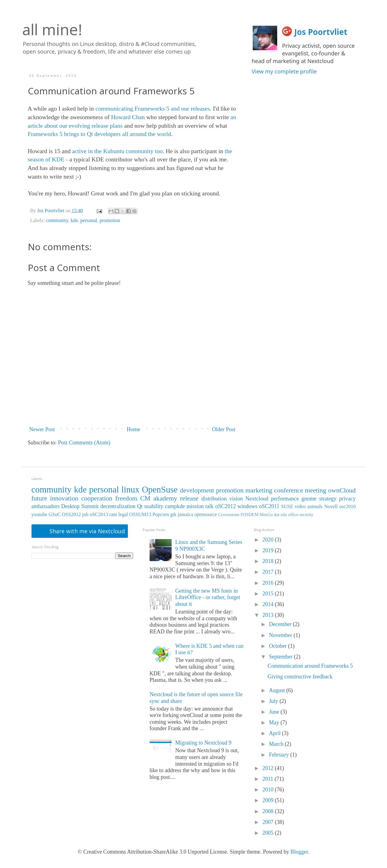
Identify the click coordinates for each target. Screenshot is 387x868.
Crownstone (229, 515)
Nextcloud (257, 499)
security (306, 515)
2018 (269, 561)
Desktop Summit (80, 506)
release (189, 498)
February (279, 755)
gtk (173, 515)
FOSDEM (249, 515)
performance (285, 499)
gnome (309, 499)
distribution (214, 499)
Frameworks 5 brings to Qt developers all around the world (100, 134)
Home (133, 429)
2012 (269, 768)
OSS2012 (71, 515)
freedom (126, 498)
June (275, 712)
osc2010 (348, 507)
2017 (269, 572)
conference (289, 490)
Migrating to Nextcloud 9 (203, 743)
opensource (206, 515)
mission (195, 506)
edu (284, 515)
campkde (175, 506)
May (275, 723)
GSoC (55, 515)
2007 (269, 822)
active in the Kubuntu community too (117, 151)
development (197, 490)
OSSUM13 (140, 515)
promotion (110, 221)
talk (209, 506)
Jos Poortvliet (321, 32)
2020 (269, 540)
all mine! (52, 29)
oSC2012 (226, 506)
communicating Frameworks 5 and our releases (153, 108)
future (39, 498)
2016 (269, 583)
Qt (140, 506)
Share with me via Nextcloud (86, 531)
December (281, 624)
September (281, 657)
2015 (269, 594)
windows (247, 506)
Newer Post (42, 429)
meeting (316, 490)
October (278, 646)
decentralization (118, 506)
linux (130, 489)
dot (277, 515)
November (281, 635)
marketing (259, 490)
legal (123, 515)
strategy (328, 499)
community (57, 221)
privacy (348, 499)
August (278, 690)
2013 (269, 615)
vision (236, 499)
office (293, 515)
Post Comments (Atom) (84, 443)
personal (89, 221)
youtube (39, 515)
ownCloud (342, 490)
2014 (269, 604)
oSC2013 (99, 515)
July (274, 701)
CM (145, 498)
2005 (269, 833)
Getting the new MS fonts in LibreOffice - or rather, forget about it (208, 597)
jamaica (185, 515)
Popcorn (161, 515)
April (275, 733)
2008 (269, 811)
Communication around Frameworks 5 (310, 666)
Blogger (299, 852)
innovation (64, 498)
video (300, 507)
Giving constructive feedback (300, 677)
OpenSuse (160, 489)
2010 (269, 790)
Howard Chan (128, 117)
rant (113, 515)
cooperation (97, 498)
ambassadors (46, 506)
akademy (165, 498)
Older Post (224, 429)
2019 (269, 550)
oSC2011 (269, 506)
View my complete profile (284, 71)
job (85, 515)
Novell (331, 507)
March (277, 744)
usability (154, 506)
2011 (269, 779)
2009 (269, 800)
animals (315, 507)
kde (74, 221)
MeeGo (266, 515)
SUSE (287, 507)
